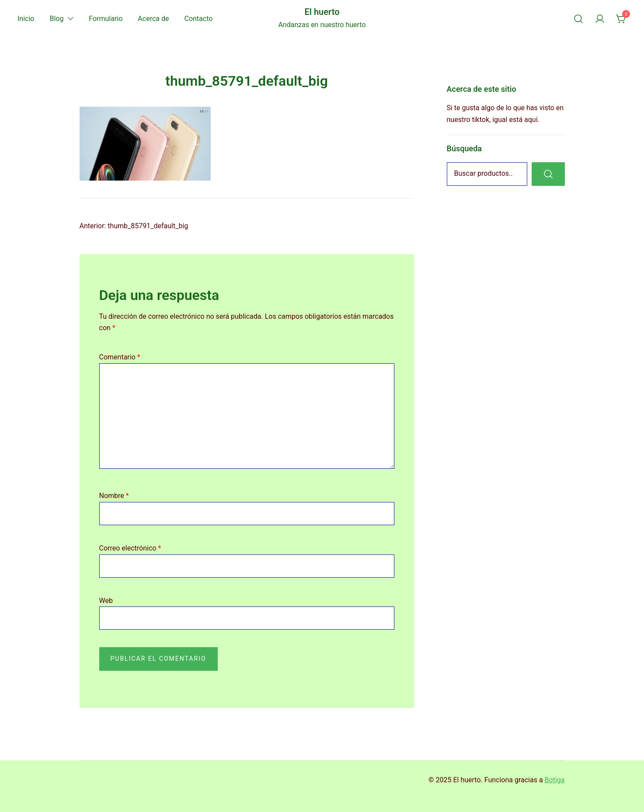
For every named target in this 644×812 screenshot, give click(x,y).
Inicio (26, 19)
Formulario (106, 19)
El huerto (322, 12)
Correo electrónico (130, 548)
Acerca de (153, 19)
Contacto (198, 19)
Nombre (114, 496)
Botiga (555, 780)
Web (106, 601)
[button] (450, 78)
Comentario (120, 357)
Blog (56, 19)
